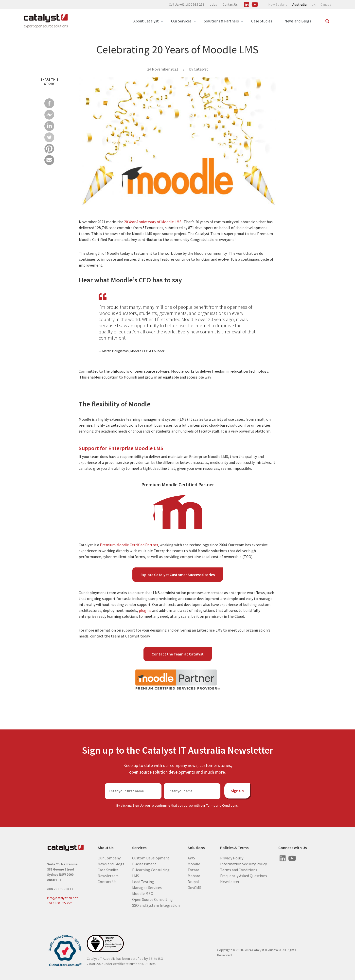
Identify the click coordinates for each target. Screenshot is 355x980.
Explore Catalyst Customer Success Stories (178, 575)
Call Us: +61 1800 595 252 (186, 5)
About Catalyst (146, 21)
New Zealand (278, 5)
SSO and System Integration (156, 905)
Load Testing (143, 882)
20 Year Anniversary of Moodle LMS (152, 222)
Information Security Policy (243, 864)
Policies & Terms (234, 848)
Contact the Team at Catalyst (178, 654)
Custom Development (151, 858)
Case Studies (262, 21)
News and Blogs (298, 21)
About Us (106, 848)
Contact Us (230, 5)
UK (314, 5)
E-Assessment (144, 864)
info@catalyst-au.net (62, 898)
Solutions (196, 848)
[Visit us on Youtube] (255, 4)
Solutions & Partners (221, 21)
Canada (326, 5)
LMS (136, 876)
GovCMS (194, 888)
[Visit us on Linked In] (247, 4)
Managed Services (147, 888)
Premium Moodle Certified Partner (129, 545)
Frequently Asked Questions (244, 876)
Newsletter (230, 882)
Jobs (213, 5)
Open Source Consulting (152, 899)
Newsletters (108, 876)
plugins (145, 610)
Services (139, 848)
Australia (300, 4)
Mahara (194, 876)
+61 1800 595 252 (59, 903)
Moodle (194, 864)
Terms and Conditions (222, 805)
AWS (191, 858)
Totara (193, 870)
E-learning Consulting (151, 870)
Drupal (193, 882)
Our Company (109, 858)
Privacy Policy (232, 858)
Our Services (181, 21)
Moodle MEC (142, 893)
